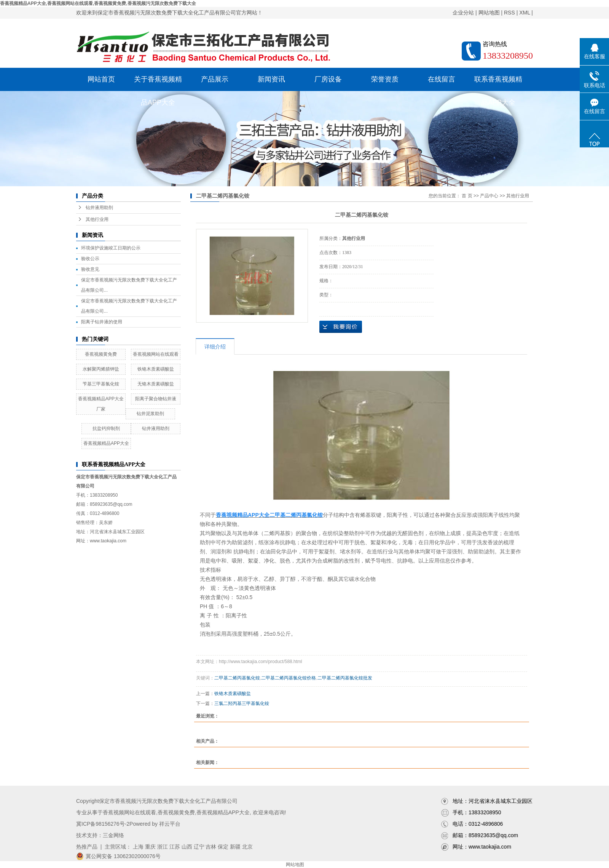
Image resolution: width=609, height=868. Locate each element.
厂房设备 (328, 79)
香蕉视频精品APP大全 (106, 443)
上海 (138, 847)
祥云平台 (170, 824)
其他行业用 (97, 219)
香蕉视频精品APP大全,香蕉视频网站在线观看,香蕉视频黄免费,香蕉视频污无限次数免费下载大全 (98, 3)
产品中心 (489, 196)
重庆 (150, 847)
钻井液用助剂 (99, 208)
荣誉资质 (385, 79)
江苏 (175, 847)
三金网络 (113, 835)
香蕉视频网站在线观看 (156, 354)
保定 (223, 847)
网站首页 (101, 79)
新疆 (235, 847)
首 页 (467, 196)
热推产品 (87, 847)
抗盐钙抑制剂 (106, 428)
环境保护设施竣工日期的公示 (111, 248)
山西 (187, 847)
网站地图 (489, 13)
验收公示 (90, 259)
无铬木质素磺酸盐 (156, 384)
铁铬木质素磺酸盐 (156, 369)
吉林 (211, 847)
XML (525, 13)
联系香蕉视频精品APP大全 (498, 83)
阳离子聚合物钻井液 (156, 399)
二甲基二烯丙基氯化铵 (237, 678)
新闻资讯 (271, 79)
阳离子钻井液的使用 (102, 322)
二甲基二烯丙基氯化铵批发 (345, 678)
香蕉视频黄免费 (101, 354)
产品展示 (215, 79)
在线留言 (442, 79)
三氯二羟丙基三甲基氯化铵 (242, 703)
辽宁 (199, 847)
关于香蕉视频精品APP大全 (158, 83)
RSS (509, 13)
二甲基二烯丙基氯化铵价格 (289, 678)
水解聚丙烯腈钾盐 (101, 369)
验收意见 (90, 269)
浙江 (163, 847)
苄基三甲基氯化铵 (101, 384)
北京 (247, 847)
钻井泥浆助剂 (150, 414)
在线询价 (341, 327)
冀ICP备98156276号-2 (103, 824)
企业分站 (463, 13)
